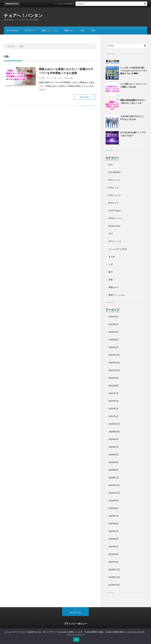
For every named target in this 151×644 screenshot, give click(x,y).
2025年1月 (114, 324)
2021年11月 (114, 363)
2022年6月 (114, 340)
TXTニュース (115, 241)
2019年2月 (114, 554)
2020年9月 (114, 439)
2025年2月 (114, 317)
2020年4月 (114, 455)
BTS (111, 165)
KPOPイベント (116, 218)
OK (76, 640)
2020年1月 (114, 478)
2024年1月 (114, 332)
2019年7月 (114, 516)
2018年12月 (114, 569)
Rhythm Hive (114, 226)
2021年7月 (114, 393)
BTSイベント (115, 180)
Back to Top (75, 612)
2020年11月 (114, 424)
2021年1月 (114, 416)
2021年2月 (114, 409)
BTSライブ (30, 30)
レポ (51, 78)
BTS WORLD (13, 30)
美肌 (71, 78)
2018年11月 (114, 577)
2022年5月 (114, 347)
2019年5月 (114, 531)
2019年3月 (114, 546)
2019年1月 (114, 562)
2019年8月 (114, 508)
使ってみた (59, 78)
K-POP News (115, 211)
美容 (93, 30)
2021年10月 (114, 370)
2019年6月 (114, 523)
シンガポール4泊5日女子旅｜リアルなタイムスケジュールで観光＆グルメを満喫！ (91, 4)
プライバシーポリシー (75, 624)
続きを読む (85, 97)
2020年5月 (114, 447)
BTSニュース (115, 195)
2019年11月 (114, 493)
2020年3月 (114, 462)
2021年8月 (114, 386)
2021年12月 (114, 355)
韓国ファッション (50, 30)
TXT (111, 234)
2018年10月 (114, 585)
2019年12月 (114, 485)
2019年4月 (114, 539)
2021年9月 (114, 378)
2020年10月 (114, 432)
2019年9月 (114, 501)
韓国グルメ (69, 30)
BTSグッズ (114, 188)
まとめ (112, 257)
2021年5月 (114, 401)
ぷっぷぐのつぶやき (118, 249)
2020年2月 (114, 470)
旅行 (83, 30)
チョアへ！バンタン (23, 15)
